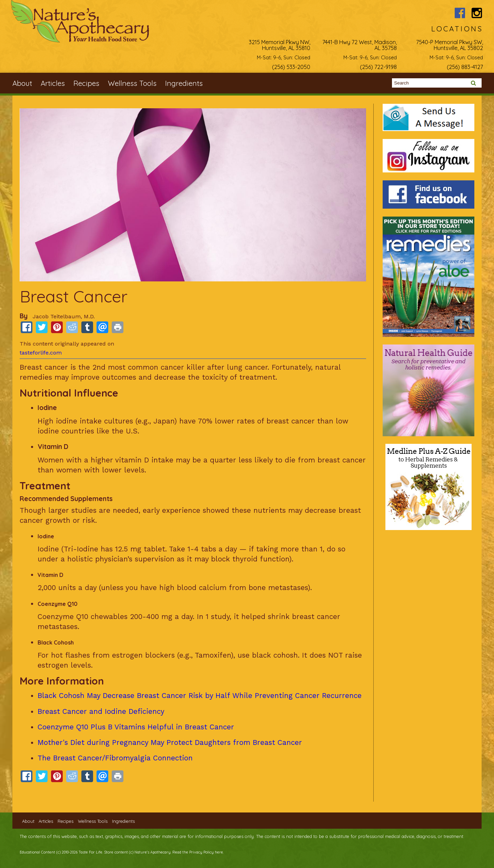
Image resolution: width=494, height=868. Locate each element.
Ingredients (184, 83)
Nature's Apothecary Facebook (460, 13)
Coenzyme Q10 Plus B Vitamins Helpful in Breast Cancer (136, 727)
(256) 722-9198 (378, 67)
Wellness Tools (132, 83)
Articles (53, 83)
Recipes (86, 83)
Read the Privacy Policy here (198, 852)
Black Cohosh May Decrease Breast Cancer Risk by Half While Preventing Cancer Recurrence (200, 696)
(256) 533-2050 (291, 67)
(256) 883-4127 (465, 67)
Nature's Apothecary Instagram (477, 13)
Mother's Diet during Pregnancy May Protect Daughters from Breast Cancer (170, 742)
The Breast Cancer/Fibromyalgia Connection (115, 758)
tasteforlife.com (41, 353)
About (22, 83)
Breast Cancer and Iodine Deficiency (101, 711)
